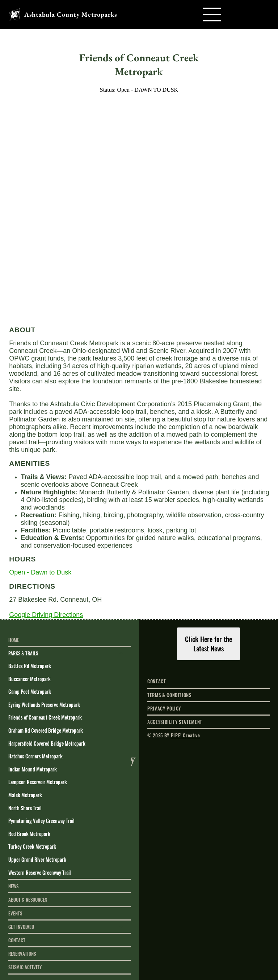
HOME (14, 640)
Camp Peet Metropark (30, 691)
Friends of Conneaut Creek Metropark (45, 717)
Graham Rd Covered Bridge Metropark (46, 730)
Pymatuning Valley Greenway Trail (41, 821)
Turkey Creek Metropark (32, 846)
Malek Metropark (25, 795)
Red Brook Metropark (29, 834)
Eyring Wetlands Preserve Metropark (44, 705)
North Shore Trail (25, 808)
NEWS (13, 886)
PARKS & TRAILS (23, 653)
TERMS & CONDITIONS (169, 695)
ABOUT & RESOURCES (28, 899)
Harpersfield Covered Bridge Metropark (47, 743)
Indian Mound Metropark (33, 769)
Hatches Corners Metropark (35, 756)
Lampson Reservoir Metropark (38, 782)
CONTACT (17, 940)
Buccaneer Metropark (30, 679)
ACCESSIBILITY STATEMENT (175, 722)
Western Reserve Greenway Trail (40, 872)
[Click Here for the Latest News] (209, 644)
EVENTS (15, 913)
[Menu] (212, 15)
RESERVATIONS (22, 954)
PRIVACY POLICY (164, 708)
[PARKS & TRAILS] (122, 653)
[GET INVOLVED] (122, 927)
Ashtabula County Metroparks (71, 14)
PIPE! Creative (186, 735)
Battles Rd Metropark (30, 666)
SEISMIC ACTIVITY (25, 967)
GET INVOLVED (21, 927)
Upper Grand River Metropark (37, 859)
